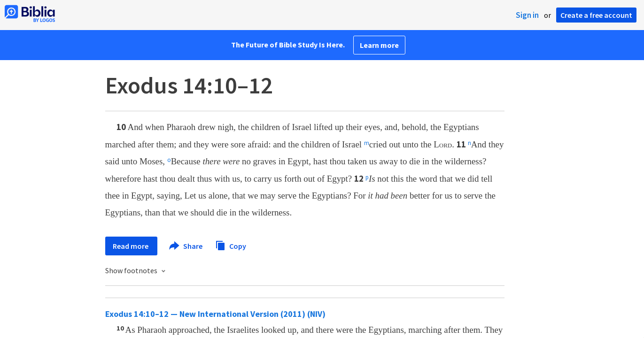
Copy (231, 245)
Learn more (379, 45)
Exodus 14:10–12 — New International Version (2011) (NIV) (215, 314)
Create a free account (596, 15)
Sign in (527, 15)
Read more (131, 246)
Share (186, 246)
